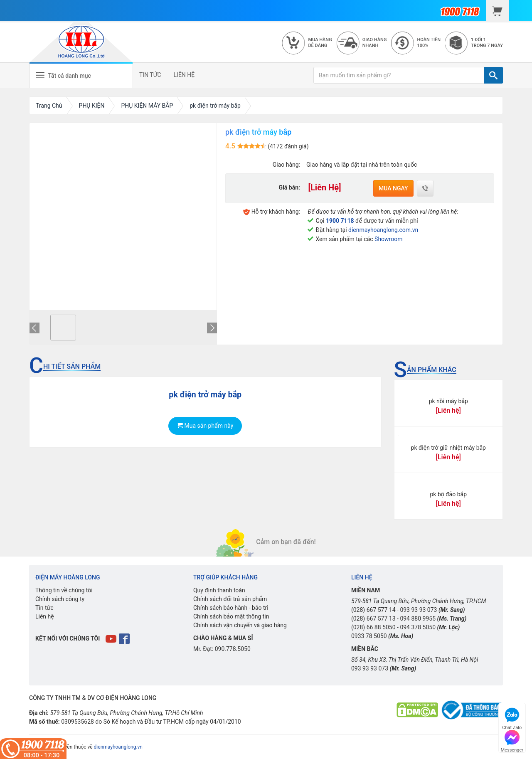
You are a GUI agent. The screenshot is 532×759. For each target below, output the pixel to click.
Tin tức (44, 608)
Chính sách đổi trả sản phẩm (230, 599)
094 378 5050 (418, 627)
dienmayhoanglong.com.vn (383, 230)
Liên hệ (45, 616)
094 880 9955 (418, 619)
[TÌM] (494, 75)
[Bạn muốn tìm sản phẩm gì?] (399, 75)
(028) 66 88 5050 (373, 627)
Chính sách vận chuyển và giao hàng (240, 625)
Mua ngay (393, 188)
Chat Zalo (512, 718)
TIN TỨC (150, 75)
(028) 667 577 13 (373, 619)
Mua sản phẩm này (205, 426)
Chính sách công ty (60, 599)
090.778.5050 (233, 649)
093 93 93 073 (418, 610)
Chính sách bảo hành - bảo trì (231, 608)
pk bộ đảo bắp (448, 494)
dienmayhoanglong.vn (118, 747)
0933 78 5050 (369, 636)
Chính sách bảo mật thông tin (231, 616)
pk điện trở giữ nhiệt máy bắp (448, 448)
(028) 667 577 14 (373, 610)
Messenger (512, 740)
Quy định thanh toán (219, 590)
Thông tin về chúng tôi (64, 590)
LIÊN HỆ (184, 75)
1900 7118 (340, 221)
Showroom (388, 239)
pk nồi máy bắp (448, 401)
